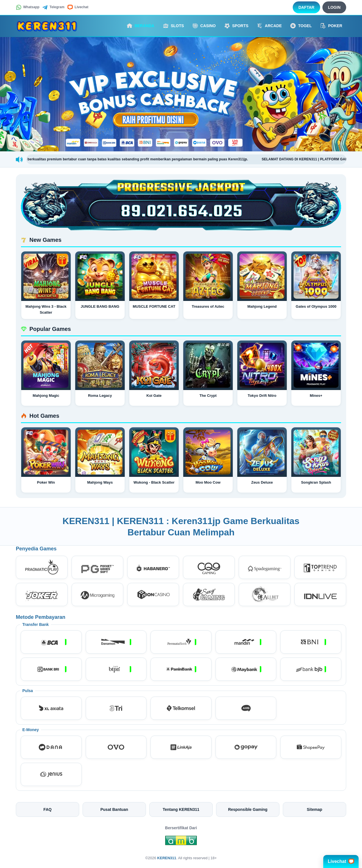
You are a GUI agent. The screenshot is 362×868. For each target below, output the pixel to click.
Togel (301, 26)
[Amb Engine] (181, 842)
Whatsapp (28, 7)
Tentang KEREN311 (181, 809)
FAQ (48, 809)
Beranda (141, 26)
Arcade (269, 26)
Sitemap (314, 809)
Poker (331, 26)
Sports (236, 26)
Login (334, 7)
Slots (174, 26)
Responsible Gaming (248, 809)
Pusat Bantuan (114, 809)
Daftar (306, 7)
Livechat (78, 7)
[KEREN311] (47, 26)
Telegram (53, 7)
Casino (204, 26)
